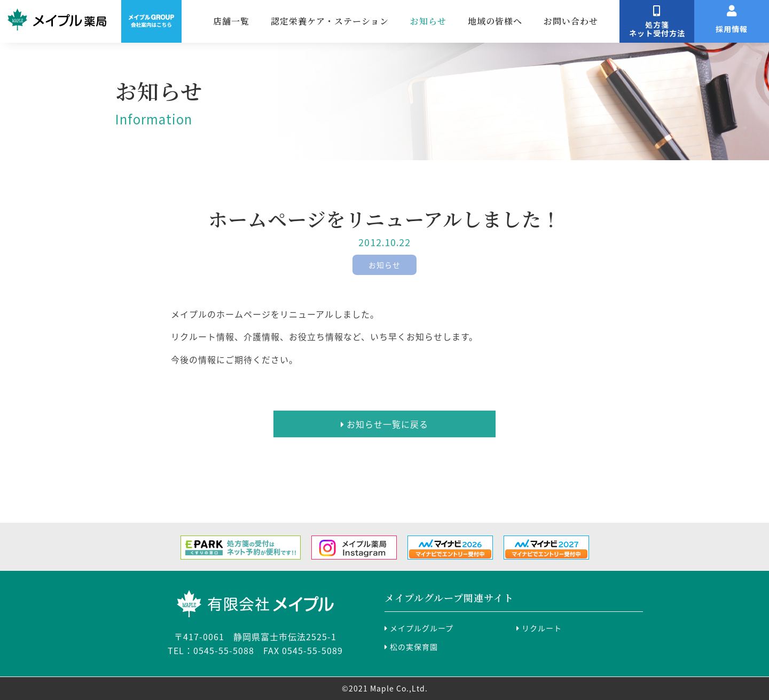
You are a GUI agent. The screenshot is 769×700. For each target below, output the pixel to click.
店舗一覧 (266, 21)
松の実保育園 (411, 647)
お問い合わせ (606, 21)
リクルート (539, 628)
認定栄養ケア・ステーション (365, 21)
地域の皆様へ (530, 21)
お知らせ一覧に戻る (384, 424)
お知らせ (464, 21)
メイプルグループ (419, 628)
